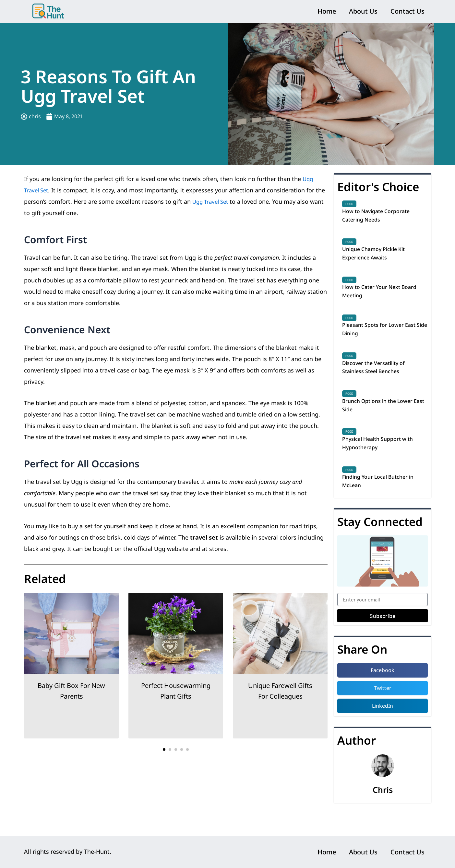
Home (327, 11)
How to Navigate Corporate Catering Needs (380, 217)
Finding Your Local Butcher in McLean (383, 500)
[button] (164, 749)
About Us (363, 11)
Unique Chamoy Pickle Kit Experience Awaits (378, 257)
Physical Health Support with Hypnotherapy (382, 459)
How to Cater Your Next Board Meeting (384, 298)
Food (349, 204)
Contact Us (407, 11)
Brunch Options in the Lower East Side (382, 419)
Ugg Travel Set (212, 201)
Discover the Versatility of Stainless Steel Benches (378, 378)
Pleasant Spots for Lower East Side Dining (384, 338)
